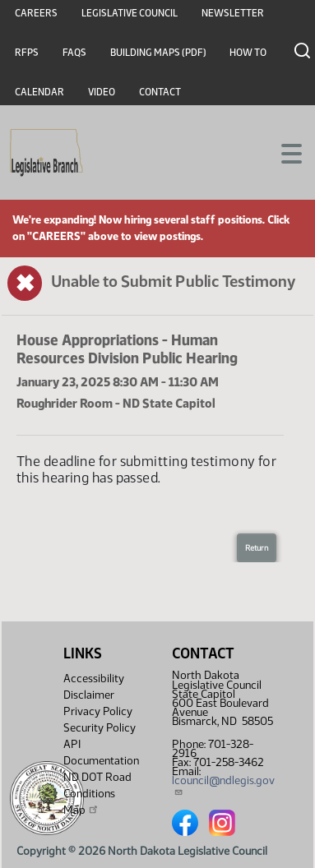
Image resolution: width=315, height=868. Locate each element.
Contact (160, 92)
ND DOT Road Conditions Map (97, 794)
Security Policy (100, 728)
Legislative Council (130, 13)
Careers (36, 13)
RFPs (27, 53)
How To (248, 53)
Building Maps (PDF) (158, 53)
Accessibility (94, 679)
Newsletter (233, 13)
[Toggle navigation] (283, 152)
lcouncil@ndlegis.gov (223, 785)
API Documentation (101, 753)
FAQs (74, 53)
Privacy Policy (98, 711)
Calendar (39, 92)
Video (102, 92)
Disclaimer (89, 695)
